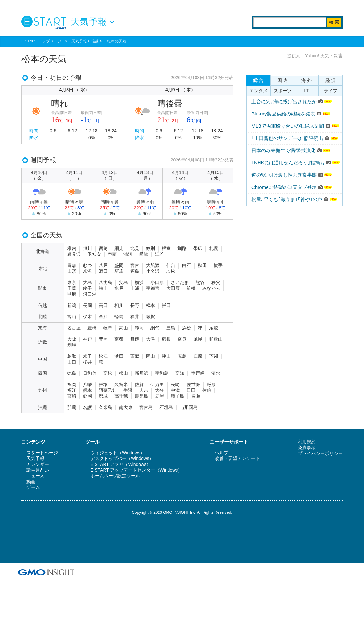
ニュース (35, 476)
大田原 (173, 288)
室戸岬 (198, 373)
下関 (214, 356)
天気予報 (79, 41)
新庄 (119, 271)
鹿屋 (159, 396)
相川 (119, 305)
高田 (103, 305)
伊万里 (157, 384)
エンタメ (259, 91)
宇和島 (162, 373)
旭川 (87, 248)
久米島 (105, 407)
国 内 (283, 80)
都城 (103, 396)
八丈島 (105, 282)
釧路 (182, 248)
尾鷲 (214, 328)
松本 (150, 305)
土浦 (135, 288)
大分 (159, 390)
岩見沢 (74, 254)
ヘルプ (222, 453)
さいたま (180, 282)
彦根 (166, 339)
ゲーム (33, 487)
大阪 (72, 339)
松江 (103, 356)
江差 (159, 254)
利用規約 (307, 442)
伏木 (87, 317)
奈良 (182, 339)
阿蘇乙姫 (108, 390)
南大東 (126, 407)
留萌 (103, 248)
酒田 (103, 271)
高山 (123, 328)
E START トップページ (41, 41)
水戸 (119, 288)
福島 (135, 271)
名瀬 (196, 396)
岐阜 (108, 328)
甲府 (72, 294)
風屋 (198, 339)
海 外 (306, 80)
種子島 (177, 396)
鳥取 (72, 356)
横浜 (139, 282)
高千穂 (121, 396)
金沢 (103, 317)
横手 (218, 265)
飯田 (166, 305)
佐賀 (139, 384)
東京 (72, 282)
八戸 (103, 265)
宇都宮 (153, 288)
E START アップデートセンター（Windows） (136, 470)
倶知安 (94, 254)
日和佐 (90, 373)
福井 (135, 317)
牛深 (128, 390)
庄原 (198, 356)
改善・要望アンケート (237, 458)
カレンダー (38, 464)
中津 (175, 390)
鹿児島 (141, 396)
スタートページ (42, 453)
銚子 (87, 288)
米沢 (87, 271)
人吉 (144, 390)
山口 (72, 362)
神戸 (87, 339)
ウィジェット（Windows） (118, 453)
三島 (171, 328)
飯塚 (103, 384)
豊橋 (92, 328)
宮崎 (72, 396)
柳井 (87, 362)
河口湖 (90, 294)
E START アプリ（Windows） (121, 464)
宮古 (135, 265)
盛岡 (119, 265)
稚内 (72, 248)
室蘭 (112, 254)
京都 (119, 339)
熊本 (87, 390)
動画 (31, 482)
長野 (135, 305)
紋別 (150, 248)
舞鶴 (135, 339)
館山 (103, 288)
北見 (135, 248)
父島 (123, 282)
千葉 (72, 288)
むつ (87, 265)
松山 (123, 373)
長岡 (87, 305)
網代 (155, 328)
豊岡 (103, 339)
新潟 (72, 305)
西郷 (135, 356)
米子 (87, 356)
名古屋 (74, 328)
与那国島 (189, 407)
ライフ (331, 91)
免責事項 (307, 447)
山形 (72, 271)
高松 (108, 373)
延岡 (87, 396)
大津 (150, 339)
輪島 (119, 317)
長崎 (175, 384)
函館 (144, 254)
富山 (72, 317)
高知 (180, 373)
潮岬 (72, 345)
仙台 (171, 265)
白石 (187, 265)
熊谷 (200, 282)
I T (306, 91)
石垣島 (166, 407)
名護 (87, 407)
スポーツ (283, 91)
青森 (72, 265)
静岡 (139, 328)
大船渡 (153, 265)
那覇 (72, 407)
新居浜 (141, 373)
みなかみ (211, 288)
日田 (191, 390)
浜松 (187, 328)
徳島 (72, 373)
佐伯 (207, 390)
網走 (119, 248)
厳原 (211, 384)
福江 (72, 390)
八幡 (87, 384)
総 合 (258, 80)
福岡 (72, 384)
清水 (216, 373)
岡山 (150, 356)
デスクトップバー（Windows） (122, 458)
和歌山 (216, 339)
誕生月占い (38, 470)
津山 (166, 356)
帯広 (198, 248)
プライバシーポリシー (320, 453)
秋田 (202, 265)
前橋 (191, 288)
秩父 (216, 282)
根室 (166, 248)
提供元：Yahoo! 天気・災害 (315, 56)
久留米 (121, 384)
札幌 (214, 248)
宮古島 (146, 407)
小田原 (157, 282)
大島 (87, 282)
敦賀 (150, 317)
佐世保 (193, 384)
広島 (182, 356)
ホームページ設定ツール (115, 476)
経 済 (331, 80)
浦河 (128, 254)
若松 (171, 271)
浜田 (119, 356)
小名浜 (153, 271)
